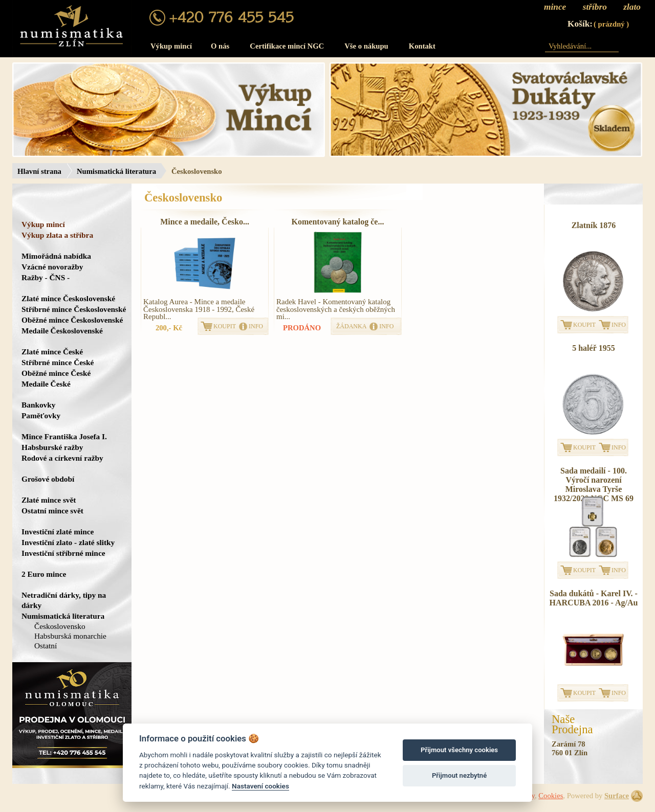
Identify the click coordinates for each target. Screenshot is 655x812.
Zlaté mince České (52, 352)
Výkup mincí (171, 46)
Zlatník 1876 (594, 225)
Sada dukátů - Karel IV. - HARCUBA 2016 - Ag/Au (594, 598)
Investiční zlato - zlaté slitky (68, 542)
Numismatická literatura (116, 171)
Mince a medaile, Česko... (205, 222)
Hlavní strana (39, 171)
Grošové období (48, 479)
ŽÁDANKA (351, 326)
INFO (256, 326)
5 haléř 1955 (594, 348)
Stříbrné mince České (58, 362)
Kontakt (422, 46)
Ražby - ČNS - (46, 277)
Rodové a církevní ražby (62, 458)
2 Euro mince (44, 574)
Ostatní (46, 646)
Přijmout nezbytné (459, 775)
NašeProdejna (572, 725)
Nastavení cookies (260, 786)
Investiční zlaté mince (58, 532)
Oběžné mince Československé (72, 320)
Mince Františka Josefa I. (64, 436)
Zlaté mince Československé (68, 298)
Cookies (551, 796)
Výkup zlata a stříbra (57, 235)
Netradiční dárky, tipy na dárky (64, 600)
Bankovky (38, 405)
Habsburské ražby (52, 447)
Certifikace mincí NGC (287, 46)
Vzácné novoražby (52, 267)
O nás (220, 46)
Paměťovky (41, 415)
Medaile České (46, 384)
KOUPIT (225, 326)
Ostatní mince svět (52, 511)
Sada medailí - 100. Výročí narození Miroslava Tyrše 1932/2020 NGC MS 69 (594, 484)
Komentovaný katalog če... (338, 222)
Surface (617, 796)
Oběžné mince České (56, 373)
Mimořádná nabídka (56, 256)
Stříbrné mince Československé (74, 309)
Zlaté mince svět (49, 500)
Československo (60, 626)
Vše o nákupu (366, 46)
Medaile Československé (62, 331)
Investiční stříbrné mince (63, 553)
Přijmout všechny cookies (459, 750)
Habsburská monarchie (70, 636)
